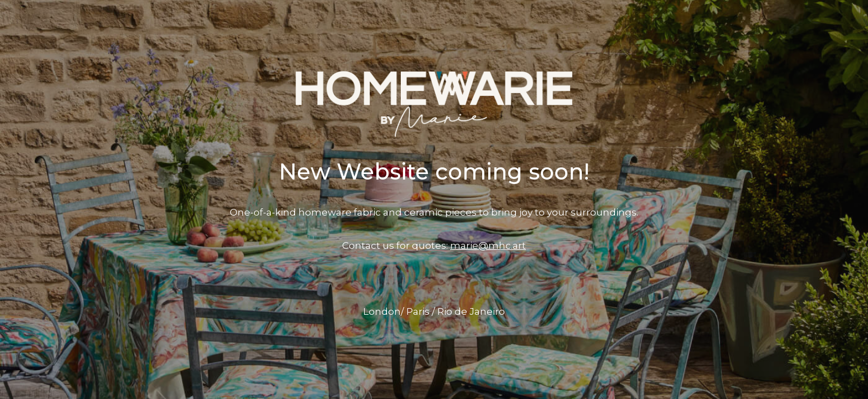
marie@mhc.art (488, 245)
